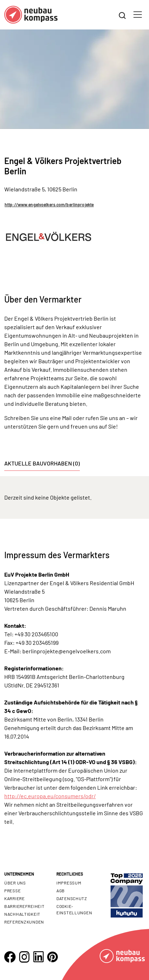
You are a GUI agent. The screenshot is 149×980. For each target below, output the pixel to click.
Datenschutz (72, 898)
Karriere (15, 898)
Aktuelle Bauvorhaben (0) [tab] (42, 463)
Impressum (69, 883)
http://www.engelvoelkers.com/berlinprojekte (49, 205)
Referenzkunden (24, 922)
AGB (61, 891)
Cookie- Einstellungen (74, 909)
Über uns (15, 883)
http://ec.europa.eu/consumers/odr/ (50, 796)
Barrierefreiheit (24, 906)
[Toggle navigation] (138, 15)
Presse (12, 891)
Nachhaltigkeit (22, 914)
